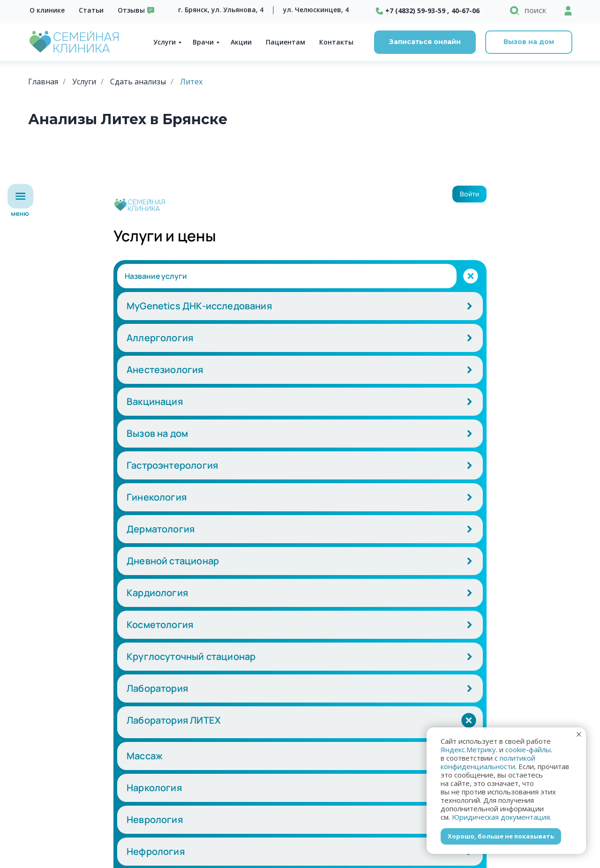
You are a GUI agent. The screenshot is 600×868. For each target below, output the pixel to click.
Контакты (336, 42)
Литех (191, 82)
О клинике (47, 10)
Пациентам (285, 42)
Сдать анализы (138, 82)
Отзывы (131, 10)
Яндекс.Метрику (468, 749)
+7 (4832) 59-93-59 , (417, 11)
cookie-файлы (528, 749)
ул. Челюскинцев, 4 (316, 10)
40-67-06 (465, 11)
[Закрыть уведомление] (579, 734)
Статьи (91, 10)
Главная (43, 82)
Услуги (165, 42)
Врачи (203, 42)
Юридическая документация (501, 817)
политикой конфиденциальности (488, 762)
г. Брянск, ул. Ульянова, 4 (221, 10)
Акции (241, 42)
